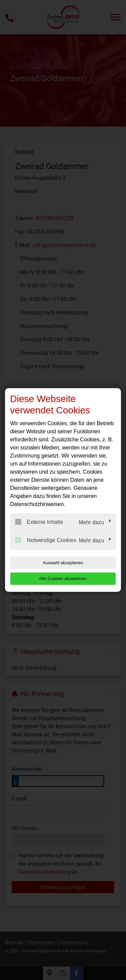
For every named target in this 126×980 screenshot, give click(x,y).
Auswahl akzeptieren (63, 563)
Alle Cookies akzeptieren (63, 579)
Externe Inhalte (39, 522)
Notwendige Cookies (46, 540)
